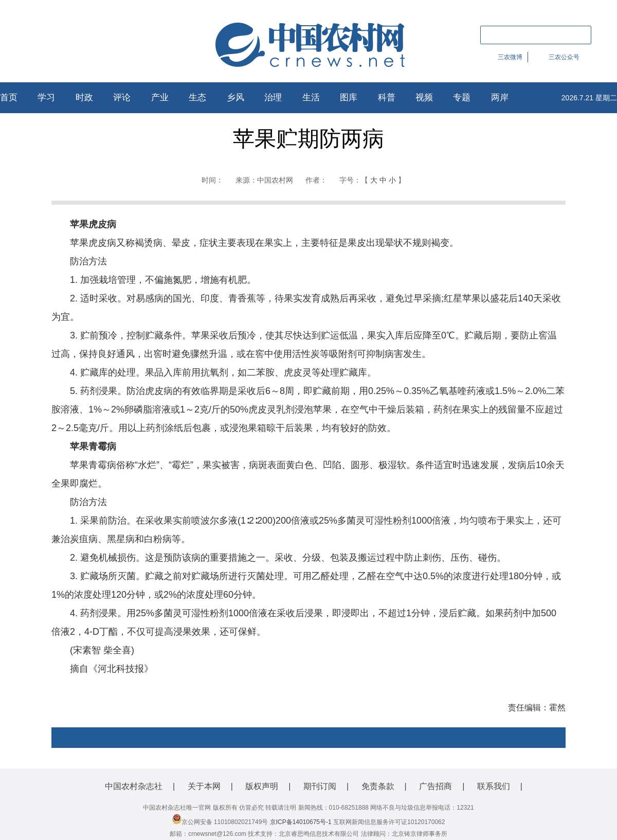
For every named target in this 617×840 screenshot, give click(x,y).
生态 (197, 97)
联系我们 (494, 786)
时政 (84, 97)
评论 (122, 97)
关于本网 (204, 786)
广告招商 (435, 786)
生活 (311, 97)
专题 (462, 97)
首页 (9, 97)
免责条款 (378, 786)
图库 (349, 97)
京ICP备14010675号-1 (301, 822)
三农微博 (510, 57)
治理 (273, 97)
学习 (46, 97)
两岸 (500, 97)
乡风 (235, 97)
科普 (387, 97)
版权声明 (262, 786)
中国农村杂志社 (134, 786)
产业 (160, 97)
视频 (424, 97)
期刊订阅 (320, 786)
